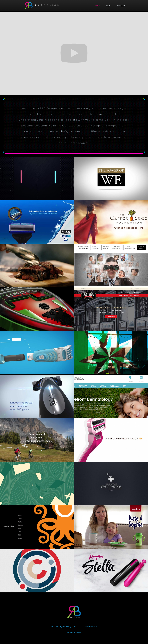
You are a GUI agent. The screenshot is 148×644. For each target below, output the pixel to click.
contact (121, 6)
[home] (42, 6)
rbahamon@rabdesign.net (63, 626)
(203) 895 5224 (91, 626)
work (97, 6)
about (108, 6)
